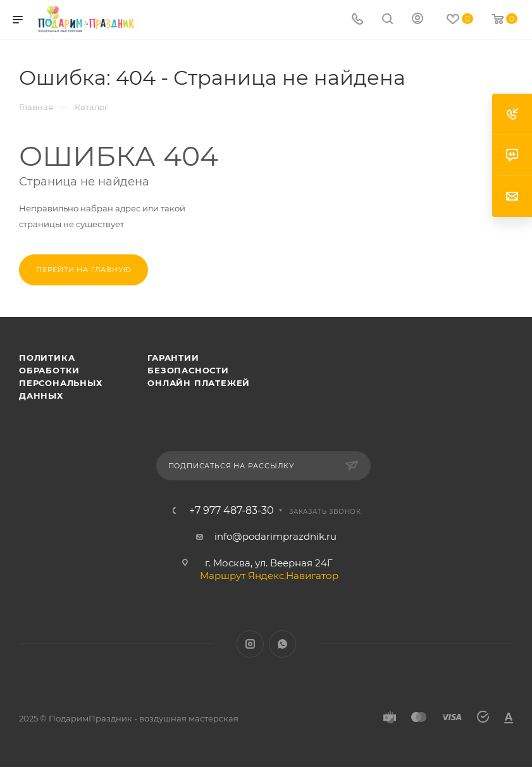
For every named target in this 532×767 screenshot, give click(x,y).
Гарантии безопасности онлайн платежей (199, 370)
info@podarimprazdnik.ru (275, 536)
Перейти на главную (84, 270)
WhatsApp (282, 644)
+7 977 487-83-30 (232, 511)
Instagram (250, 644)
